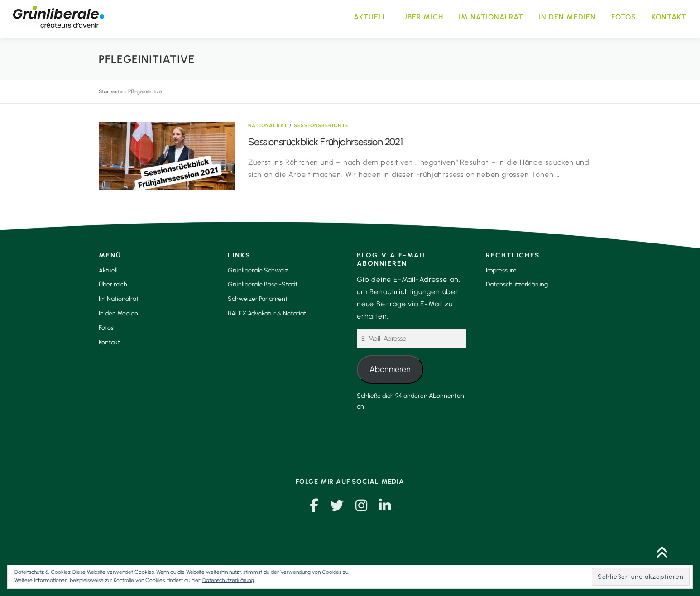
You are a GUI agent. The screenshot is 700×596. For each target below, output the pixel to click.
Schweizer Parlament (258, 299)
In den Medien (567, 17)
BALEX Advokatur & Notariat (267, 313)
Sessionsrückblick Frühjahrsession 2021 (325, 142)
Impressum (501, 270)
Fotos (624, 17)
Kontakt (669, 17)
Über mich (423, 17)
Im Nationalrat (491, 17)
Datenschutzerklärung (517, 284)
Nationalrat (268, 126)
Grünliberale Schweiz (258, 270)
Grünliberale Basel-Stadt (263, 284)
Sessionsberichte (321, 126)
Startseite (111, 91)
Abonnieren (390, 369)
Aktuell (370, 17)
